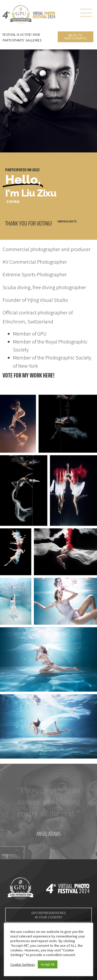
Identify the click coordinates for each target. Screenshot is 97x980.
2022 (36, 170)
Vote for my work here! (29, 375)
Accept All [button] (48, 964)
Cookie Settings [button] (23, 965)
